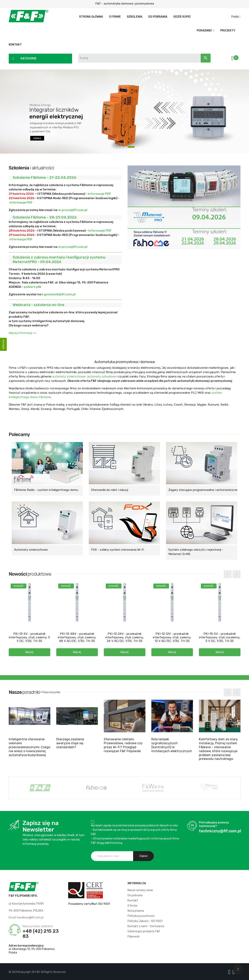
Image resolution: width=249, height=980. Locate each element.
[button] (30, 652)
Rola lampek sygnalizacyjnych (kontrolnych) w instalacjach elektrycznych (172, 744)
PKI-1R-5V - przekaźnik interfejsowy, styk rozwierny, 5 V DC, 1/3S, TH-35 (220, 637)
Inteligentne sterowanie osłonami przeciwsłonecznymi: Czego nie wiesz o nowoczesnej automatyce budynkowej (30, 746)
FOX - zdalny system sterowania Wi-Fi (118, 550)
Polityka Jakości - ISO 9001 (145, 920)
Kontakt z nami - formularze (146, 925)
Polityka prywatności (141, 915)
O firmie (132, 905)
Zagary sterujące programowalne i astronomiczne (203, 490)
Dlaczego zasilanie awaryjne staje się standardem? (70, 742)
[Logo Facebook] (230, 971)
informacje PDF (99, 194)
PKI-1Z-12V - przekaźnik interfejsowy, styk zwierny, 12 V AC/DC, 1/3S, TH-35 (172, 637)
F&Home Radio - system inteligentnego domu (46, 490)
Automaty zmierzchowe (31, 550)
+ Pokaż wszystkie (50, 691)
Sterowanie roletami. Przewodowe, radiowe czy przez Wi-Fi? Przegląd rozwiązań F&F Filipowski (123, 744)
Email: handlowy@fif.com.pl (26, 917)
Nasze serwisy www (140, 889)
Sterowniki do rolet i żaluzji (110, 490)
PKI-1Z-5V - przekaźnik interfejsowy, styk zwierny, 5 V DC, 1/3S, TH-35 (30, 637)
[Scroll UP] (238, 969)
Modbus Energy (124, 112)
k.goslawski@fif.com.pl (59, 294)
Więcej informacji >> (22, 333)
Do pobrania (135, 894)
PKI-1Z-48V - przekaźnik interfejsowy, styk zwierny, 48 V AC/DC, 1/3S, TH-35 (77, 637)
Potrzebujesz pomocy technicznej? (214, 823)
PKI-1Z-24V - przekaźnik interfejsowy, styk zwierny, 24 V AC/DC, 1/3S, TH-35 (124, 637)
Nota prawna (136, 910)
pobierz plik (32, 287)
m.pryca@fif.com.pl (73, 210)
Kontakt (133, 900)
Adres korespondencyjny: (26, 945)
